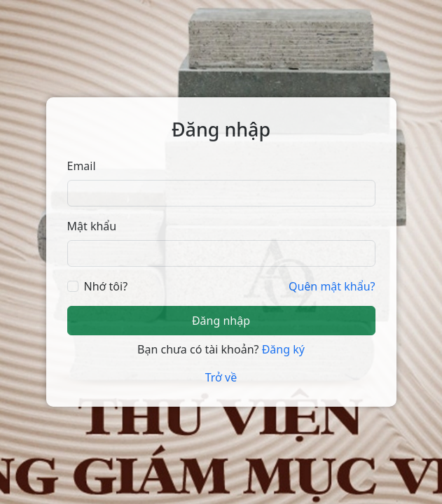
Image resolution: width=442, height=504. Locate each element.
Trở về (221, 377)
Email (82, 166)
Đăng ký (283, 349)
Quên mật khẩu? (332, 286)
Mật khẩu (92, 226)
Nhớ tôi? (106, 286)
